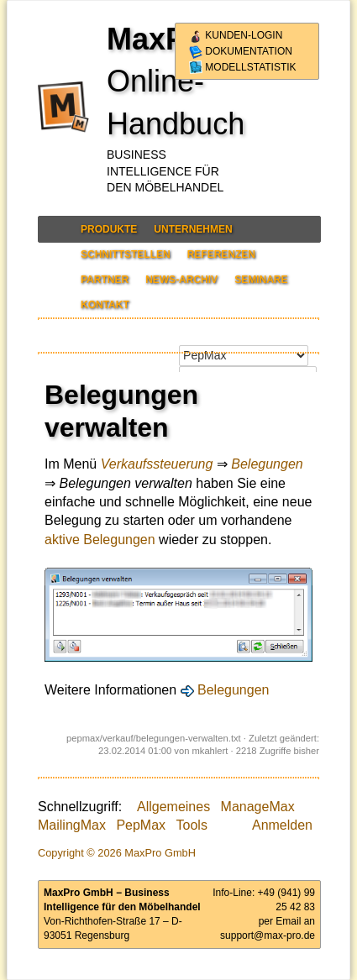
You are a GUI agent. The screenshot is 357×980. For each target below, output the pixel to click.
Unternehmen (193, 229)
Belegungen (267, 464)
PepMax (141, 825)
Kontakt (105, 305)
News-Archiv (181, 280)
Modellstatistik (243, 67)
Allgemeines (173, 807)
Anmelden (282, 825)
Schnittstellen (126, 254)
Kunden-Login (236, 35)
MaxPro (161, 39)
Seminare (261, 280)
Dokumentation (241, 51)
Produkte (109, 229)
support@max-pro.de (268, 935)
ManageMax (258, 807)
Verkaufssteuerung (157, 464)
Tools (192, 825)
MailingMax (72, 825)
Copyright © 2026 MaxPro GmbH (117, 853)
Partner (105, 280)
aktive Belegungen (100, 540)
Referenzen (221, 254)
